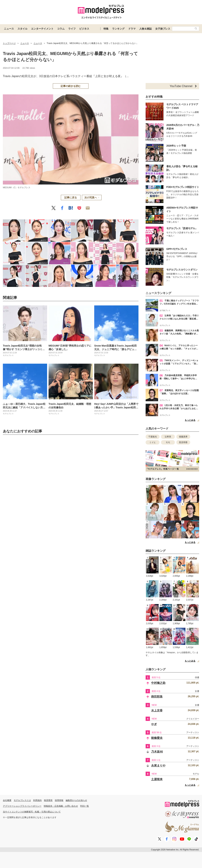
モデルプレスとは (22, 800)
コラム (61, 29)
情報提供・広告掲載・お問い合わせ (61, 806)
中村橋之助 (158, 683)
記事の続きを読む (71, 86)
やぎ (154, 724)
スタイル (22, 29)
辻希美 (168, 437)
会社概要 (7, 800)
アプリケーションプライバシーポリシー (22, 806)
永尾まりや (158, 766)
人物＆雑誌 (145, 29)
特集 (106, 29)
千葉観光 (153, 437)
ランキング (118, 29)
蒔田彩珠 (157, 697)
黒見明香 (183, 442)
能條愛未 (157, 738)
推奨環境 (48, 800)
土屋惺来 (157, 779)
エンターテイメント (42, 29)
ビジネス (84, 29)
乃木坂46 (157, 752)
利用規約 (37, 800)
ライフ (72, 29)
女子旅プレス (163, 29)
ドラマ (132, 29)
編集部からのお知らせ (76, 800)
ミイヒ (153, 442)
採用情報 (59, 800)
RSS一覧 (85, 806)
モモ (168, 442)
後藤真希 (183, 437)
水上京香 (157, 710)
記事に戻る (71, 197)
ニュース (9, 29)
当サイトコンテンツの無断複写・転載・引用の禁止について (32, 812)
